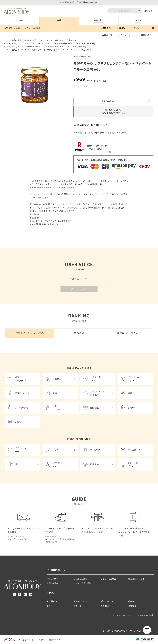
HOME (7, 40)
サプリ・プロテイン (58, 408)
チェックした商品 (109, 579)
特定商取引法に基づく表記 (120, 615)
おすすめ (149, 11)
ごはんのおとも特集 (26, 43)
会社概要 (132, 606)
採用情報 (105, 606)
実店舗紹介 (146, 35)
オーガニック (134, 450)
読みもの (132, 601)
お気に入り (106, 28)
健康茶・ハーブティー (21, 379)
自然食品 (22, 46)
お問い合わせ (53, 583)
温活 (17, 464)
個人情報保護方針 (146, 615)
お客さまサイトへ (28, 640)
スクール (78, 606)
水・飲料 (132, 408)
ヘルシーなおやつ (96, 379)
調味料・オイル (24, 50)
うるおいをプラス (133, 464)
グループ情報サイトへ (51, 640)
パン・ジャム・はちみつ (134, 379)
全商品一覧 (107, 35)
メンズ (55, 450)
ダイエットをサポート (21, 450)
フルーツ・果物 (22, 408)
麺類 (130, 393)
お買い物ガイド (54, 579)
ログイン (135, 28)
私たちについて (126, 35)
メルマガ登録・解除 (82, 583)
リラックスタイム (57, 464)
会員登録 (121, 28)
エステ (50, 606)
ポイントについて (109, 601)
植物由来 (95, 464)
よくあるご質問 (80, 579)
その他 (18, 422)
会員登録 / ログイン (137, 579)
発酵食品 (95, 408)
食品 (14, 40)
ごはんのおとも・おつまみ (98, 393)
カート (150, 28)
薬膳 (55, 393)
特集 (14, 43)
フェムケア (95, 450)
